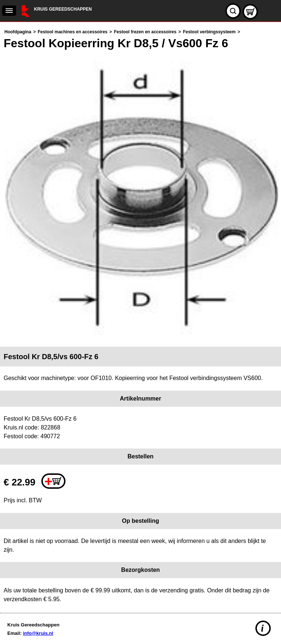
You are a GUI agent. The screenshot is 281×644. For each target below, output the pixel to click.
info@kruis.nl (38, 633)
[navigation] (9, 11)
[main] (140, 316)
